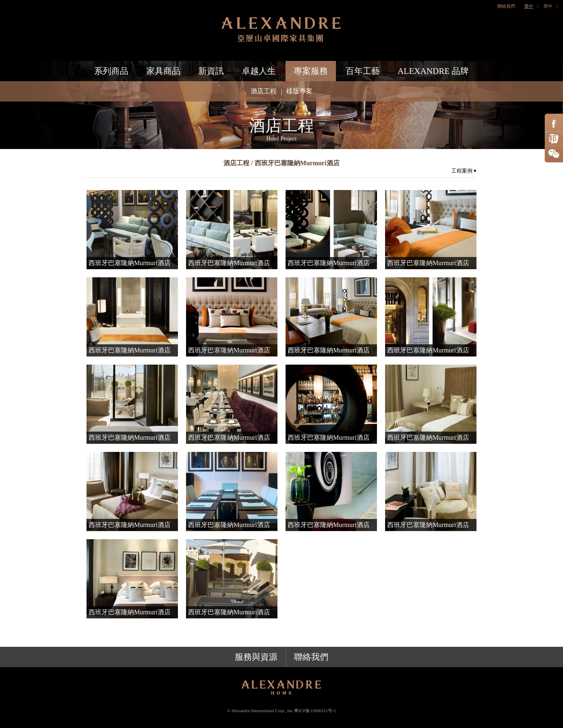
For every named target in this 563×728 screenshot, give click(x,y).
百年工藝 (363, 71)
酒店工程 (264, 91)
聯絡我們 (506, 6)
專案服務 (311, 71)
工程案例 (464, 171)
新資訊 (211, 71)
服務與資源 (256, 657)
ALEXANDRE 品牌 (433, 71)
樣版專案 (299, 91)
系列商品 (111, 71)
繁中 (529, 6)
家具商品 (163, 71)
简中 (548, 6)
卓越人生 (259, 71)
